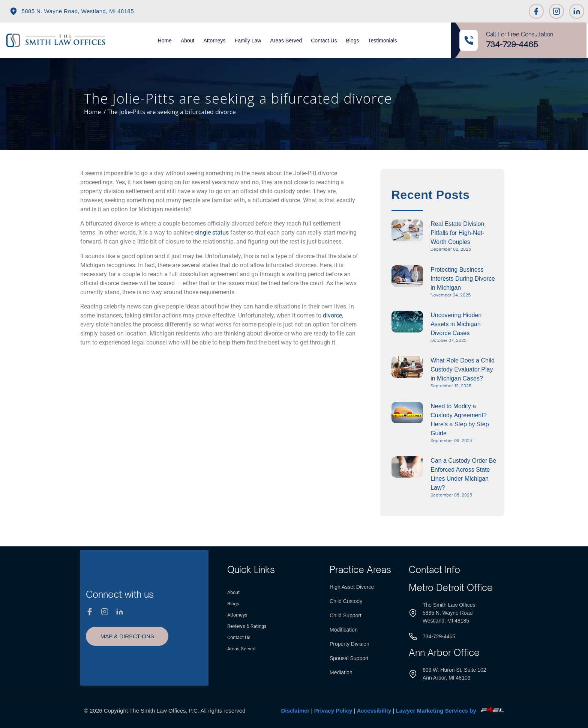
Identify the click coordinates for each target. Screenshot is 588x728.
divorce (332, 315)
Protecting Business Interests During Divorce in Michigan (463, 279)
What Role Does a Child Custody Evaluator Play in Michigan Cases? (463, 369)
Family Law (248, 41)
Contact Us (324, 41)
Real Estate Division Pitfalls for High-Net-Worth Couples (457, 233)
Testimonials (383, 41)
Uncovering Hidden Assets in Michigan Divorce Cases (456, 324)
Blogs (353, 41)
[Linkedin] (577, 11)
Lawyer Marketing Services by (450, 711)
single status (212, 232)
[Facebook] (536, 11)
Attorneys (214, 41)
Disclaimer (295, 711)
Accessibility (374, 711)
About (188, 41)
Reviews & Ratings (247, 626)
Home (165, 41)
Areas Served (286, 41)
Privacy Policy (333, 711)
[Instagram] (556, 11)
